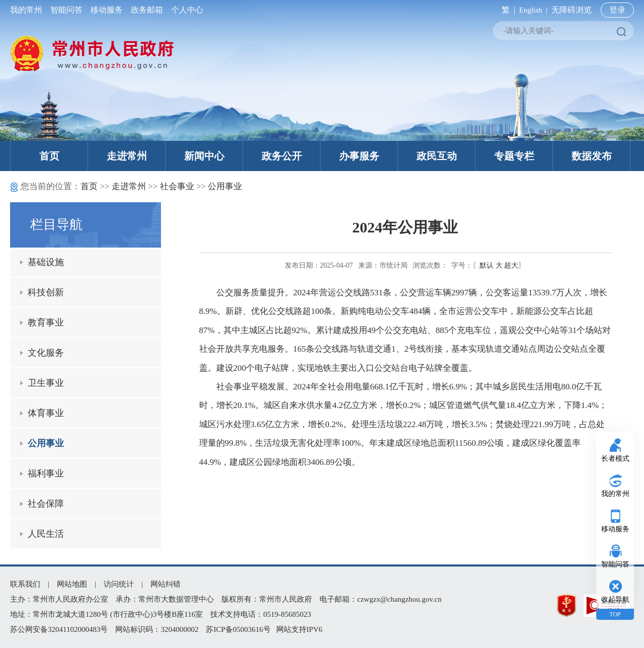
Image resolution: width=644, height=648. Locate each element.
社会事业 (177, 186)
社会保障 (46, 504)
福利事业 (46, 473)
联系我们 (25, 584)
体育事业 (46, 413)
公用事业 (225, 186)
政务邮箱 (147, 10)
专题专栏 (514, 156)
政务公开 (282, 156)
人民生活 (46, 534)
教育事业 (46, 322)
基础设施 (46, 262)
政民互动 (437, 156)
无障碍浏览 (572, 10)
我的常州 (28, 10)
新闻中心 (204, 156)
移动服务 (107, 10)
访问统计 (119, 584)
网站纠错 (166, 584)
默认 (487, 265)
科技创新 (46, 292)
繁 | (506, 10)
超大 (511, 265)
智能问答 (66, 10)
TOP (615, 614)
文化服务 (46, 353)
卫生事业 (46, 383)
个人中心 (185, 10)
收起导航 (615, 599)
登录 (617, 10)
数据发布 (592, 156)
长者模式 (615, 459)
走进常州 (127, 156)
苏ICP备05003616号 (238, 629)
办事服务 (359, 156)
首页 (49, 156)
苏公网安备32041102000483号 (59, 629)
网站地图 (72, 584)
